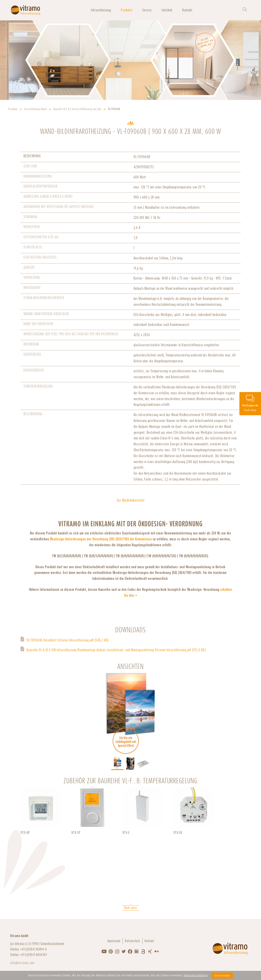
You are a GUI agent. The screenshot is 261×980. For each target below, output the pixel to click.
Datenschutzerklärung (196, 975)
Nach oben (130, 908)
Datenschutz (132, 941)
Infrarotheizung (101, 10)
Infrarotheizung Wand (36, 109)
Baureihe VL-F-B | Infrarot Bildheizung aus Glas (77, 109)
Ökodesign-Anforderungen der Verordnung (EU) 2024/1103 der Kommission (101, 539)
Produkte (127, 10)
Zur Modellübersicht (130, 500)
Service (147, 10)
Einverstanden (222, 976)
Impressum (114, 941)
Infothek (167, 10)
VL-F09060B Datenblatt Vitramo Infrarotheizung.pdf (68, 640)
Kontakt (187, 10)
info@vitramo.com (22, 963)
